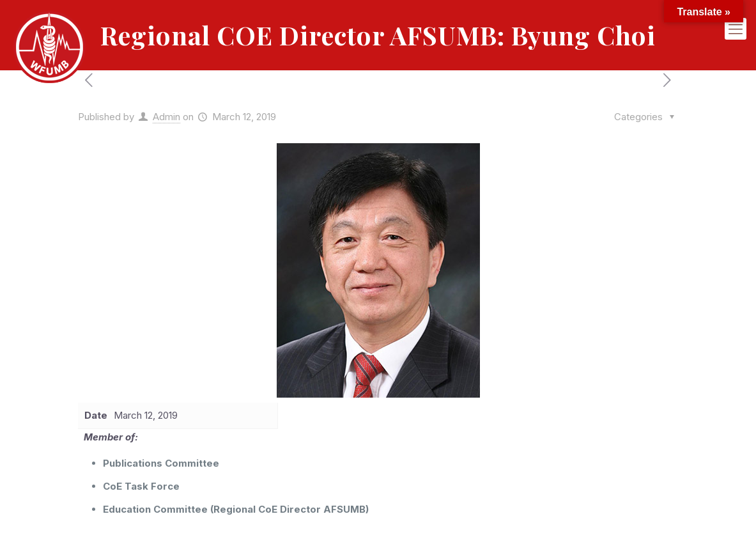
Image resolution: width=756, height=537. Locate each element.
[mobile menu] (736, 29)
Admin (166, 117)
